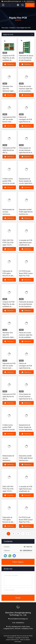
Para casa (5, 28)
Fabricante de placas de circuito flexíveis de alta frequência (26, 58)
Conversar (30, 5)
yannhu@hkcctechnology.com (11, 1)
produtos (12, 28)
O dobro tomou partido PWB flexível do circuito (9, 181)
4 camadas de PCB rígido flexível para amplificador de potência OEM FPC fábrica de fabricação (26, 245)
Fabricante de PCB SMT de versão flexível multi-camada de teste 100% (9, 122)
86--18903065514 (28, 1)
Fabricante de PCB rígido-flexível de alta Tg (9, 150)
